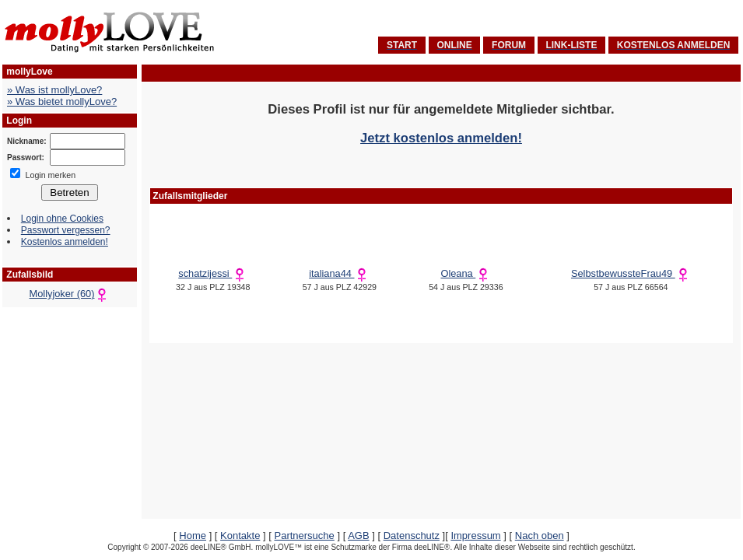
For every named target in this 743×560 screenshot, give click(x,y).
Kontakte (240, 535)
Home (193, 535)
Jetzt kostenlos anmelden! (441, 138)
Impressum (475, 535)
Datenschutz (412, 535)
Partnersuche (304, 535)
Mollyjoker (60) (70, 294)
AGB (358, 535)
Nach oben (540, 535)
